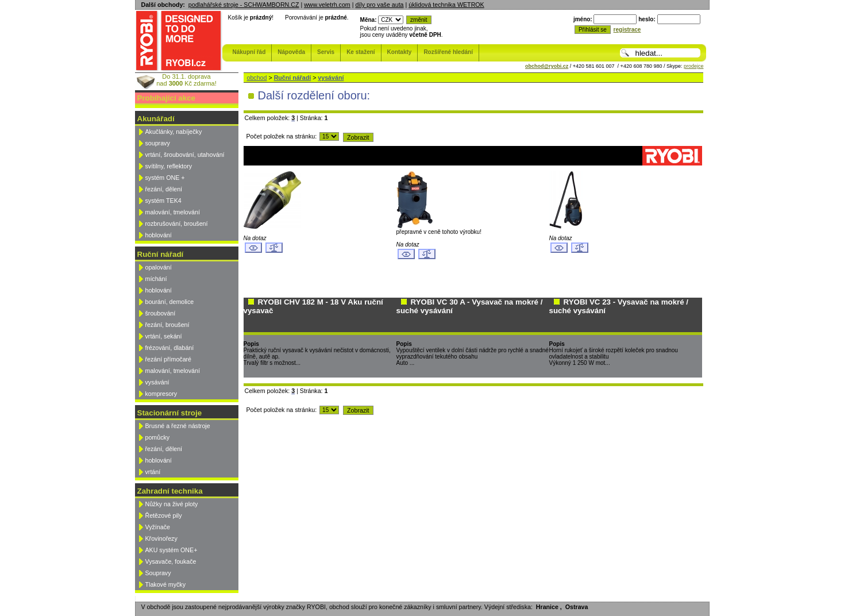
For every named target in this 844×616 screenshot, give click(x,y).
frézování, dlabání (170, 348)
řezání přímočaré (169, 359)
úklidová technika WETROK (446, 5)
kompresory (161, 394)
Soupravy (158, 573)
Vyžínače (158, 527)
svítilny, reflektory (169, 166)
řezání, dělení (164, 189)
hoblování (159, 235)
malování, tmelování (173, 212)
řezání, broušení (167, 325)
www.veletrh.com (327, 5)
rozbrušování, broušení (177, 224)
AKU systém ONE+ (172, 550)
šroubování (161, 313)
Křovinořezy (161, 538)
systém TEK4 (163, 201)
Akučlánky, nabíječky (174, 132)
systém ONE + (165, 178)
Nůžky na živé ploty (172, 504)
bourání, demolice (170, 302)
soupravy (158, 143)
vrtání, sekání (164, 336)
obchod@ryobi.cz (547, 66)
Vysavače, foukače (171, 561)
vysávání (157, 382)
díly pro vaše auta (379, 5)
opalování (159, 267)
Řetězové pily (164, 515)
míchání (156, 279)
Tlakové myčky (165, 584)
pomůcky (158, 437)
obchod (257, 78)
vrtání (153, 472)
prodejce (694, 66)
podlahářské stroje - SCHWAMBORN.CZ (244, 5)
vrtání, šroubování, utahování (185, 155)
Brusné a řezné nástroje (178, 426)
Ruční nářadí (293, 78)
